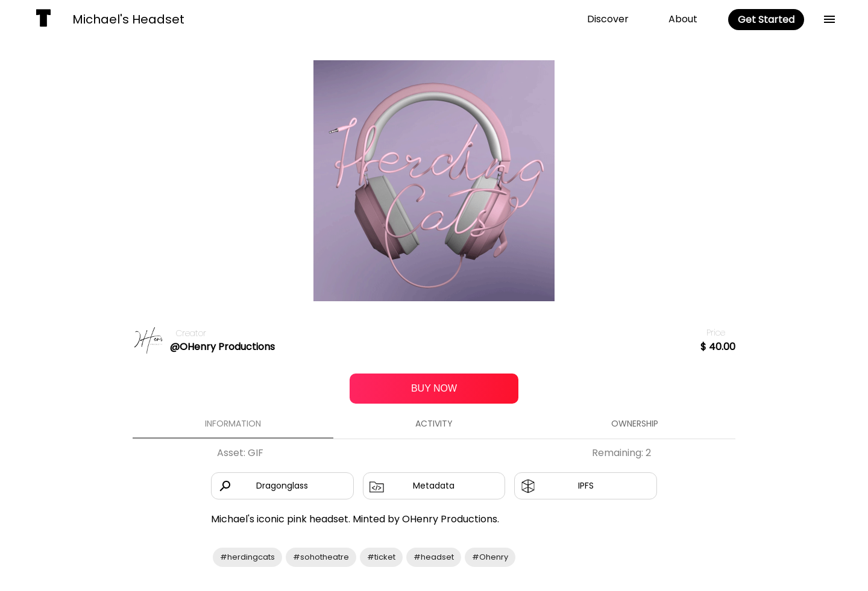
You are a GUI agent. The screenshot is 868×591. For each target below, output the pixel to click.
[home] (43, 19)
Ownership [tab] (635, 424)
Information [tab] (233, 424)
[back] (829, 19)
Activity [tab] (434, 424)
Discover (608, 19)
